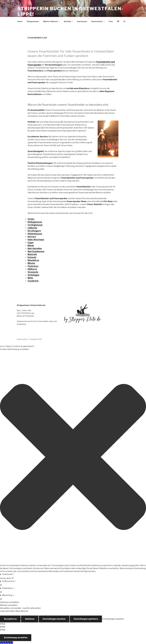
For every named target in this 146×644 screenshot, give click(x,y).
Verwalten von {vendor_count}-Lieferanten (20, 608)
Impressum (82, 21)
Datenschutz (98, 21)
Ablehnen (30, 619)
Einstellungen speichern (86, 619)
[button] (73, 457)
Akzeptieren (10, 619)
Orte (111, 21)
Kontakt (69, 21)
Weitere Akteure (52, 21)
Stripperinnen (33, 21)
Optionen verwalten (10, 602)
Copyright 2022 (36, 339)
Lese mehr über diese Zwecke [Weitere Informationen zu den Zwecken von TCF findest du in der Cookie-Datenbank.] (14, 611)
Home (20, 21)
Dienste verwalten (9, 605)
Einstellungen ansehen (54, 619)
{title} (3, 624)
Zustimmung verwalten (16, 638)
